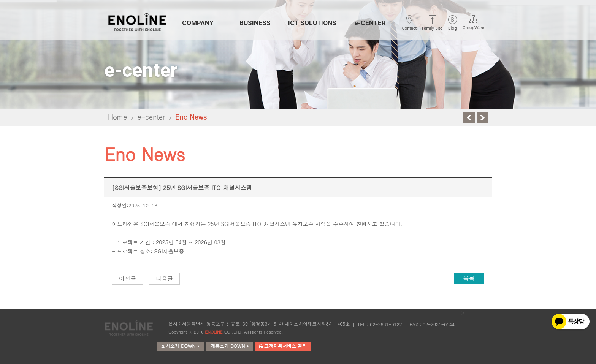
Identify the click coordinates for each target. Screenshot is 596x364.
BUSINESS (255, 23)
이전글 (128, 278)
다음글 (164, 278)
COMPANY (198, 23)
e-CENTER (370, 23)
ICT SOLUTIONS (312, 23)
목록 (469, 278)
